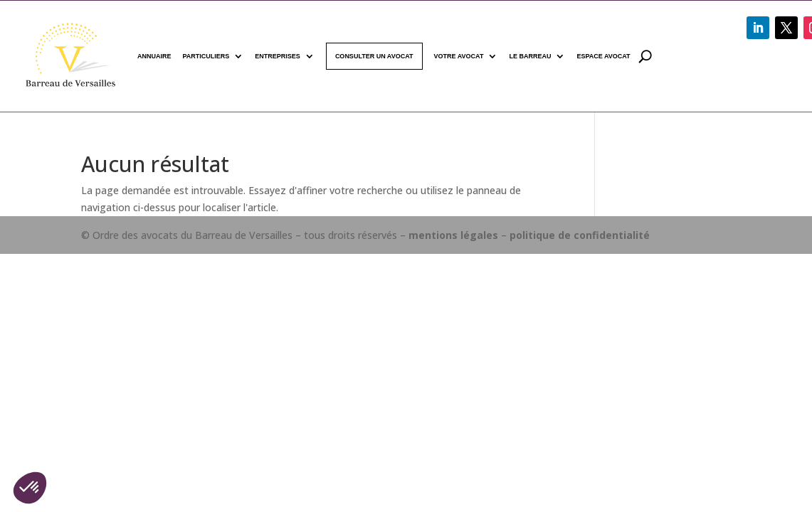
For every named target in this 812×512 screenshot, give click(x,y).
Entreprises (278, 56)
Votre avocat (459, 56)
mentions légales (453, 235)
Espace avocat (603, 56)
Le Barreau (530, 56)
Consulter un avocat (374, 56)
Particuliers (206, 56)
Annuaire (154, 56)
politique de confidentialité (580, 235)
